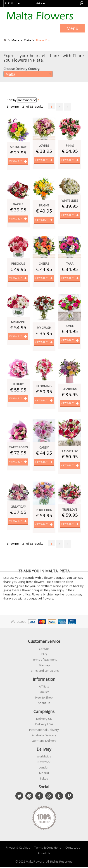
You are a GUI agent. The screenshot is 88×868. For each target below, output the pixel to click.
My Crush (44, 328)
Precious (18, 264)
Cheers (44, 264)
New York (44, 762)
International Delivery (44, 730)
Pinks (70, 146)
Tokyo (44, 779)
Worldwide (44, 757)
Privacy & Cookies (18, 848)
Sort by (12, 100)
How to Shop (44, 698)
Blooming (44, 387)
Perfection (44, 510)
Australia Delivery (44, 736)
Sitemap (44, 666)
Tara (70, 264)
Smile (70, 326)
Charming (70, 389)
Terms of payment (44, 660)
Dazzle (18, 204)
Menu (72, 28)
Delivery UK (44, 719)
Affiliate (44, 687)
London (44, 768)
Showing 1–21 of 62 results (25, 106)
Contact (44, 649)
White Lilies (70, 201)
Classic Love (70, 451)
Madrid (44, 773)
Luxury (18, 384)
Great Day (18, 507)
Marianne (18, 322)
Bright (44, 205)
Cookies (44, 692)
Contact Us (73, 848)
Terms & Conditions (48, 848)
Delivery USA (44, 725)
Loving (44, 146)
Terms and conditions (44, 671)
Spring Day (18, 147)
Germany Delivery (44, 741)
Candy (44, 448)
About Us (44, 704)
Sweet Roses (18, 448)
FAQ (44, 655)
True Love (70, 510)
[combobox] (28, 74)
